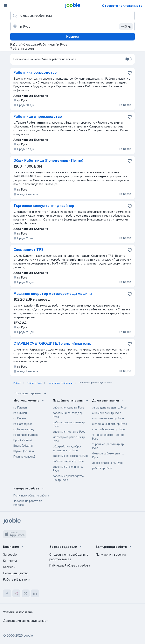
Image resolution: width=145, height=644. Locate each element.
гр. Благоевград (24, 429)
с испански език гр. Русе (108, 418)
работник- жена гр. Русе (69, 407)
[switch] (128, 59)
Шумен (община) (24, 451)
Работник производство (35, 72)
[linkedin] (35, 593)
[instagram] (16, 593)
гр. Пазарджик (23, 424)
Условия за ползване (18, 612)
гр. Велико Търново (26, 435)
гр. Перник (20, 418)
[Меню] (5, 5)
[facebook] (7, 593)
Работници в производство (38, 116)
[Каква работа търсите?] (72, 16)
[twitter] (26, 593)
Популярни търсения (31, 393)
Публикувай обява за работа (70, 565)
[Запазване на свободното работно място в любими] (130, 73)
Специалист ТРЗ (28, 250)
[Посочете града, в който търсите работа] (72, 26)
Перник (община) (24, 456)
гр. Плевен (20, 407)
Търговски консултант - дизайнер (44, 206)
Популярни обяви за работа (31, 495)
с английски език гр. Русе (108, 429)
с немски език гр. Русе (107, 413)
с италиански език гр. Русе (110, 424)
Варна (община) (23, 446)
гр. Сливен (20, 413)
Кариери (9, 567)
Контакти (10, 561)
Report (125, 105)
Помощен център (16, 573)
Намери (72, 37)
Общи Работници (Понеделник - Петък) (48, 160)
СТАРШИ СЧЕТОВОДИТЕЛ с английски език (52, 343)
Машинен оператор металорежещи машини (53, 294)
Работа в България (17, 579)
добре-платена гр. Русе (107, 463)
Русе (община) (23, 440)
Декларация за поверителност (26, 621)
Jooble (28, 635)
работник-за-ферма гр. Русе (71, 456)
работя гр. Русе (102, 468)
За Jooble (10, 554)
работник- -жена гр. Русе (69, 432)
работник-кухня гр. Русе (68, 461)
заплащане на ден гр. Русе (109, 407)
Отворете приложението (122, 6)
